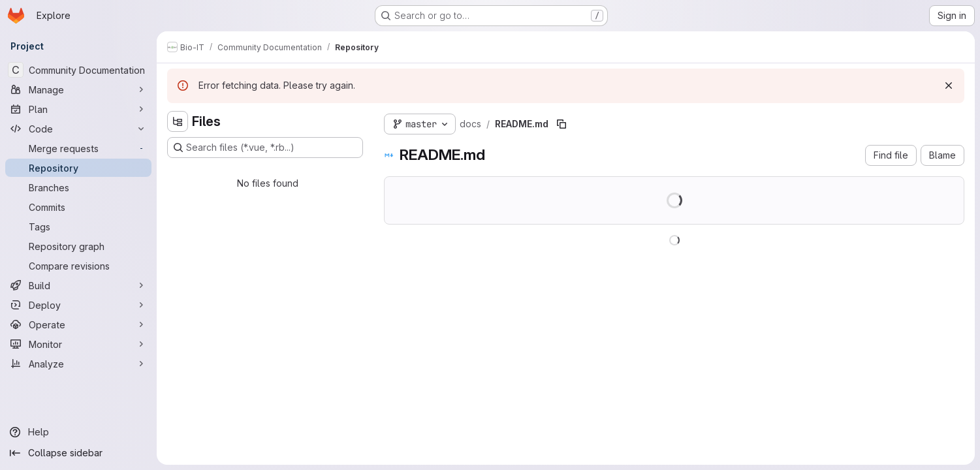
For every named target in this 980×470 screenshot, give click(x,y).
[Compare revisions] (78, 266)
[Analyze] (78, 364)
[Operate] (78, 324)
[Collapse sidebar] (78, 453)
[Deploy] (78, 305)
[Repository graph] (78, 246)
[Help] (78, 432)
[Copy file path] (561, 124)
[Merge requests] (78, 148)
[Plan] (78, 109)
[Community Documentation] (78, 70)
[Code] (78, 129)
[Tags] (78, 227)
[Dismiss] (949, 86)
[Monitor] (78, 344)
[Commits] (78, 207)
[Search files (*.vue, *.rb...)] (265, 148)
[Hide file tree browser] (178, 121)
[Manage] (78, 89)
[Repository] (78, 168)
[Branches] (78, 187)
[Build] (78, 285)
